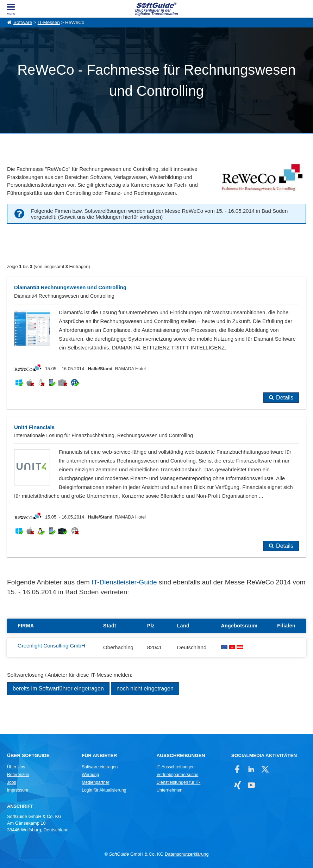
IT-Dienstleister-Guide (124, 582)
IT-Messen (49, 22)
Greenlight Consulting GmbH (51, 646)
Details (285, 398)
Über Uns (16, 767)
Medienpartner (95, 782)
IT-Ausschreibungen (175, 767)
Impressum (18, 790)
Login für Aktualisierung (104, 790)
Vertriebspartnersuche (177, 775)
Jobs (12, 782)
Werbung (90, 775)
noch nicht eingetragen (145, 689)
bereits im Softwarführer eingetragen (58, 689)
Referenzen (18, 775)
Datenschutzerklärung (187, 854)
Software (23, 22)
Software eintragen (100, 767)
